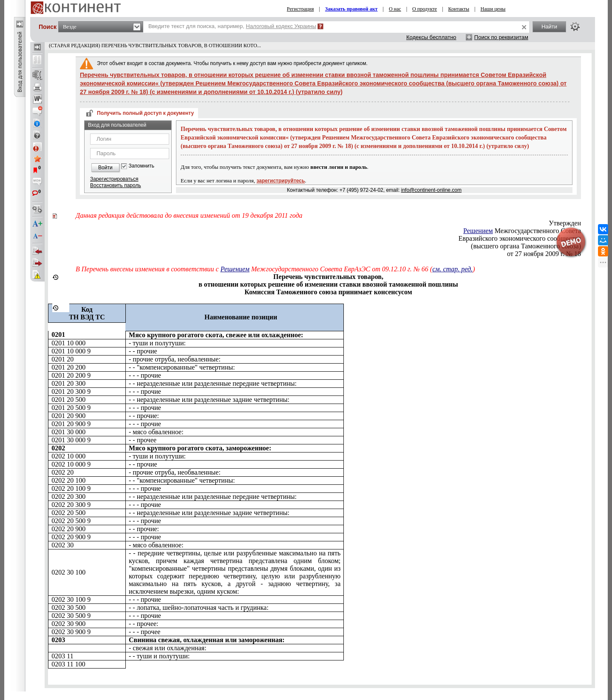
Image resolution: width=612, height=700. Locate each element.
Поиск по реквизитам (501, 37)
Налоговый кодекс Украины (281, 26)
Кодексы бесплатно (431, 37)
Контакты (459, 9)
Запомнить (142, 166)
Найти (549, 27)
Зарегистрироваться (114, 179)
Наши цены (493, 9)
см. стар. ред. (452, 269)
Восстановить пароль (116, 185)
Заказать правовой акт (351, 9)
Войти (105, 168)
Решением (478, 231)
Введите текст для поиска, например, (232, 26)
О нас (395, 9)
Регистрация (300, 9)
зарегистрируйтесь (281, 181)
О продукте (425, 9)
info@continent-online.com (431, 190)
